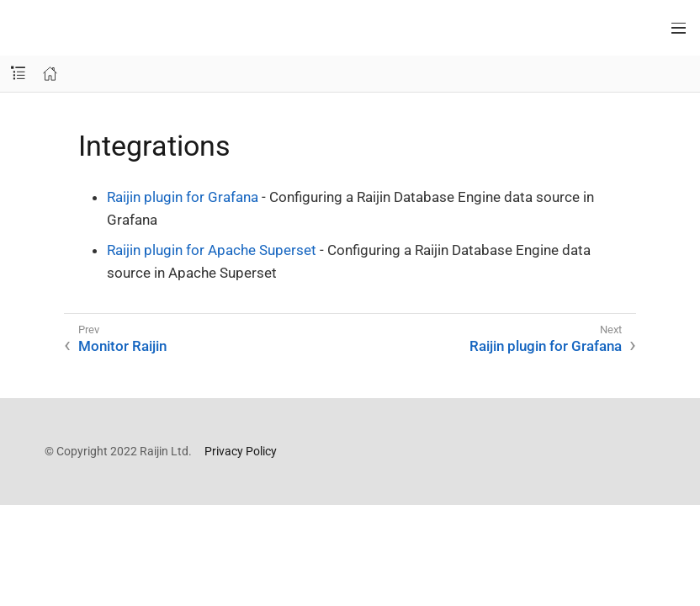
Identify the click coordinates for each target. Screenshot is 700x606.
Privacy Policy (241, 451)
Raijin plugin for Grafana (183, 197)
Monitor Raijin (122, 346)
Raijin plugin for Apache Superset (212, 250)
